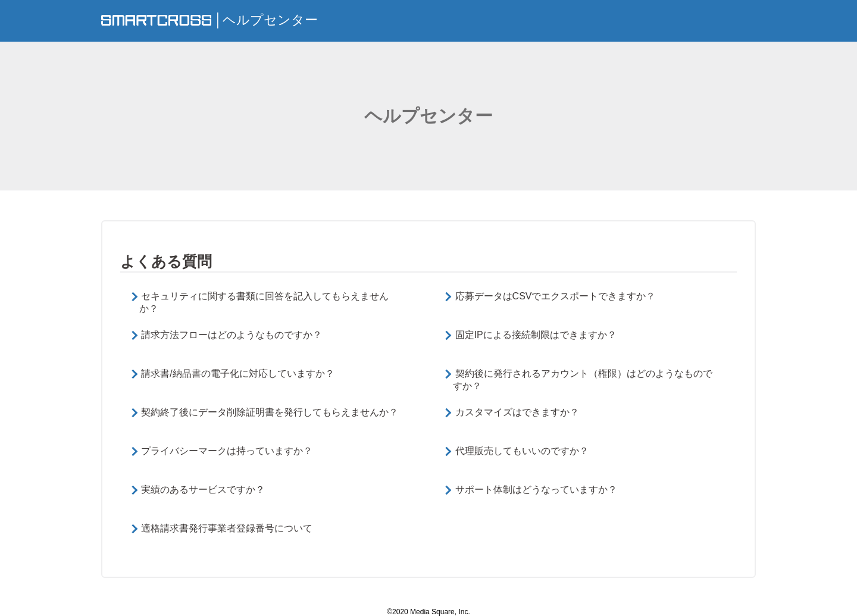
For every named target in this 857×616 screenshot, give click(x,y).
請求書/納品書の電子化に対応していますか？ (237, 373)
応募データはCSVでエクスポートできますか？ (556, 296)
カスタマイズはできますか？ (517, 412)
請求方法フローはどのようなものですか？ (232, 335)
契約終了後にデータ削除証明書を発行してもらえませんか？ (270, 412)
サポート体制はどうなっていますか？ (536, 490)
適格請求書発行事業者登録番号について (227, 528)
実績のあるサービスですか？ (203, 490)
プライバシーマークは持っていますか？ (227, 451)
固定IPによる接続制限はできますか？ (536, 335)
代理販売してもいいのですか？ (522, 451)
